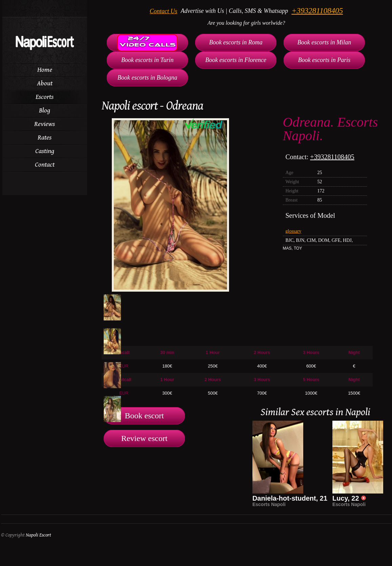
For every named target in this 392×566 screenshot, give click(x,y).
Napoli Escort (38, 535)
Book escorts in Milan (324, 42)
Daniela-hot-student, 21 (290, 498)
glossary (294, 231)
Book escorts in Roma (236, 42)
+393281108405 (317, 11)
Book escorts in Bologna (147, 78)
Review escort (145, 438)
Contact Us (164, 11)
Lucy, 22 (349, 498)
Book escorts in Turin (148, 60)
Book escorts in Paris (324, 60)
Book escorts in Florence (236, 60)
